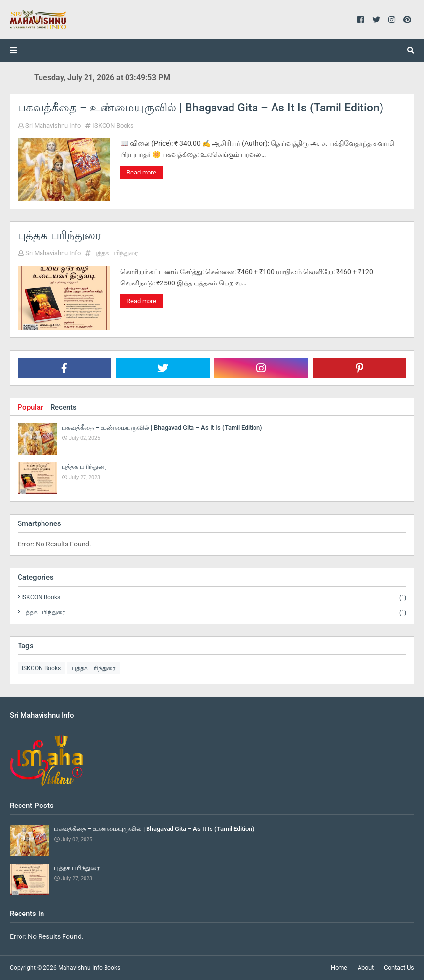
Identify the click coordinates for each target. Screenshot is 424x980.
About (366, 968)
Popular (30, 407)
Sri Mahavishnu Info (53, 125)
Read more (141, 172)
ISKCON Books (113, 125)
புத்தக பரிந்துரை (59, 235)
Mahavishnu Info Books (89, 968)
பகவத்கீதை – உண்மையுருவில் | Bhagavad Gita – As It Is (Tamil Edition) (201, 108)
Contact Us (399, 968)
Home (339, 968)
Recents (64, 407)
